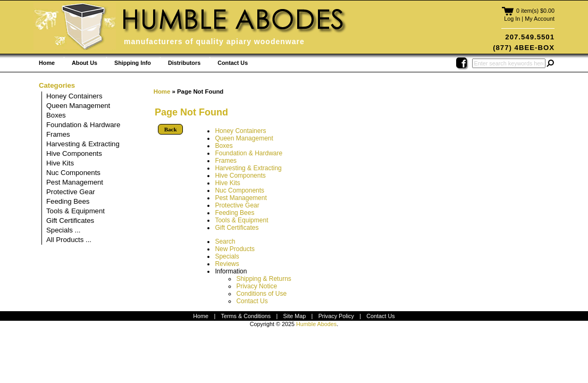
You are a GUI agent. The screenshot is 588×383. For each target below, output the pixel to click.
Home (47, 63)
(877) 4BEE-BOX (524, 48)
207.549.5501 (530, 37)
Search (225, 242)
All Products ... (69, 240)
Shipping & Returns (263, 279)
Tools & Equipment (241, 220)
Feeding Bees (234, 213)
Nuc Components (240, 190)
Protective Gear (237, 205)
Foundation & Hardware (249, 153)
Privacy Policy (336, 316)
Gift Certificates (237, 228)
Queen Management (244, 138)
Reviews (227, 264)
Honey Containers (240, 131)
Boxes (224, 146)
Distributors (184, 63)
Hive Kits (227, 183)
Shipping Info (133, 63)
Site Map (295, 316)
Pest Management (241, 198)
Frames (226, 161)
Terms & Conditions (246, 316)
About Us (85, 63)
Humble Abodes (316, 324)
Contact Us (233, 63)
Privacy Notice (257, 286)
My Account (540, 19)
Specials (227, 256)
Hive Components (240, 176)
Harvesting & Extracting (248, 168)
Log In (512, 19)
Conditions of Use (261, 294)
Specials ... (64, 230)
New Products (235, 249)
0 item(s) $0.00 (535, 11)
